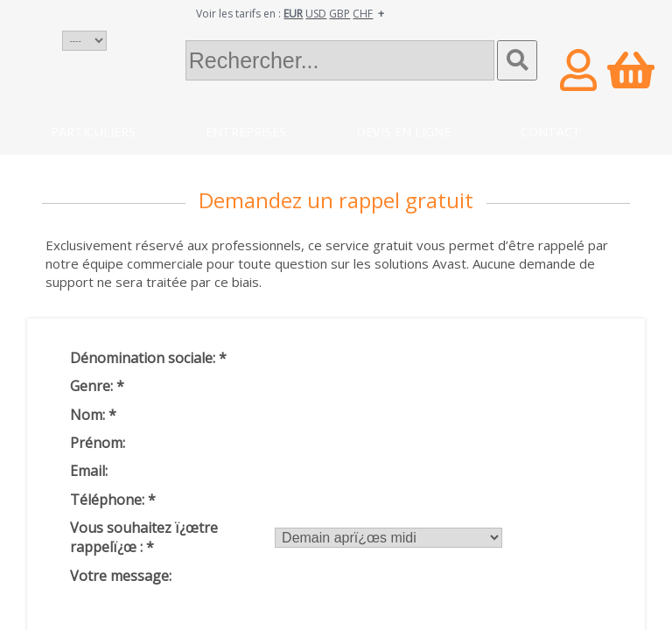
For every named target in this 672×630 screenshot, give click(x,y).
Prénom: (98, 443)
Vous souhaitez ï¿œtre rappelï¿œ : (144, 537)
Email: (89, 471)
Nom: (93, 415)
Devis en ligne (403, 132)
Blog (68, 167)
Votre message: (121, 576)
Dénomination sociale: (148, 358)
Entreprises (246, 132)
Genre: (97, 386)
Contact (551, 132)
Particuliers (93, 132)
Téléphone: (113, 500)
